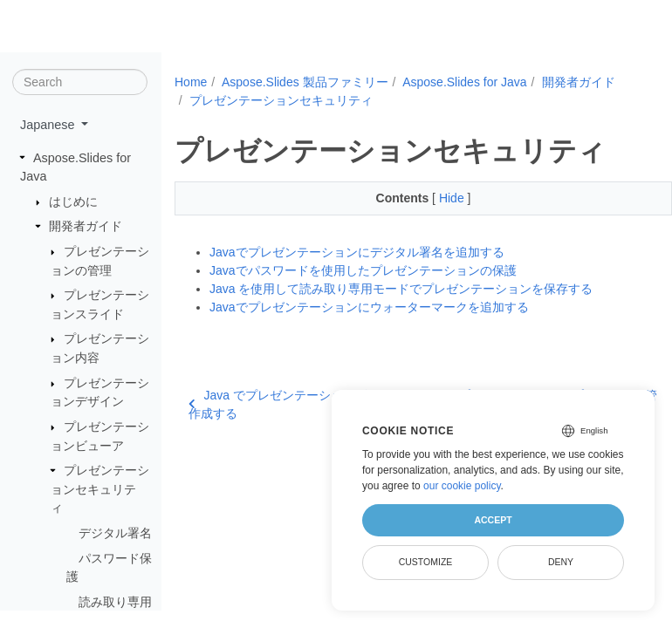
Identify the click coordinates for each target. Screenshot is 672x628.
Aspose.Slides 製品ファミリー (305, 82)
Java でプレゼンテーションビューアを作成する (302, 404)
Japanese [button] (49, 125)
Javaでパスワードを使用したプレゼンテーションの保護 (363, 270)
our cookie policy (462, 486)
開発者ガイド (86, 226)
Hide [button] (453, 198)
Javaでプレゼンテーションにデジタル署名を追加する (357, 252)
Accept (493, 520)
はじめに (73, 201)
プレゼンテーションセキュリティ (100, 489)
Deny (561, 562)
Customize (426, 562)
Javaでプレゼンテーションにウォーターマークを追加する (369, 307)
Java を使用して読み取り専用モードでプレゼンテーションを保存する (401, 289)
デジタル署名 (115, 533)
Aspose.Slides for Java (464, 82)
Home (191, 82)
